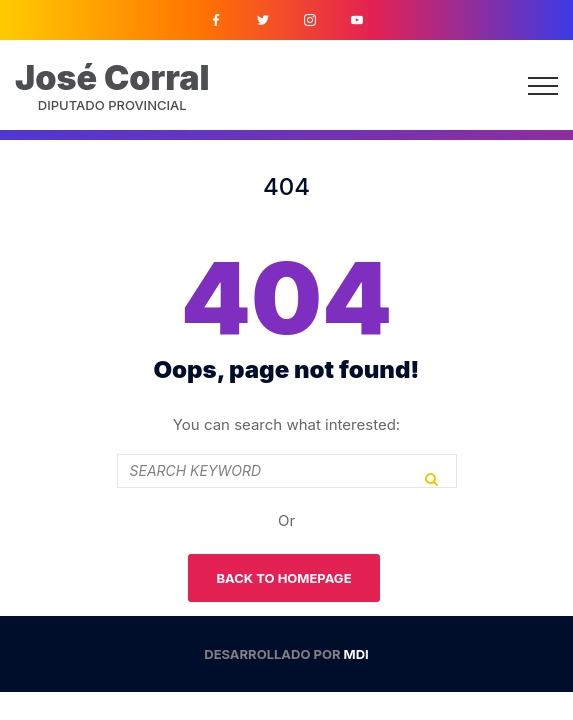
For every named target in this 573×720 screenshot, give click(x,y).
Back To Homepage (283, 578)
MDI (356, 654)
